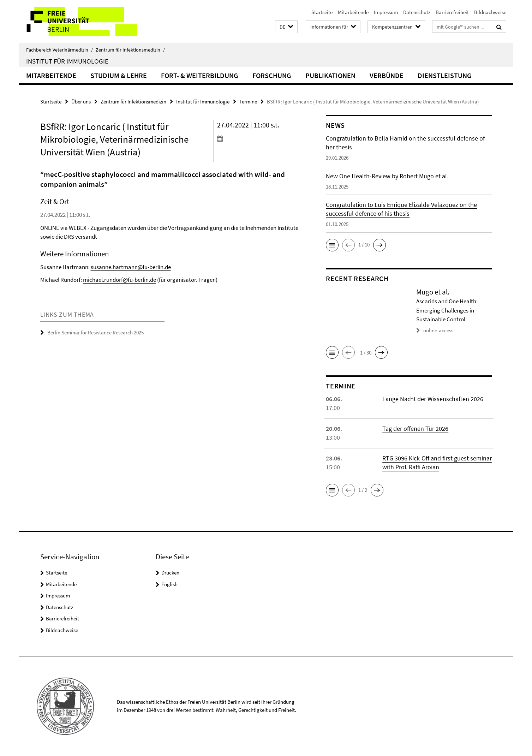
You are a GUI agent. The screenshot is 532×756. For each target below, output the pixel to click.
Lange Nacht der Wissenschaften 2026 (433, 399)
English (169, 584)
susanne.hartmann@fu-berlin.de (131, 267)
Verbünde (387, 75)
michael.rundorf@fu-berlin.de (119, 280)
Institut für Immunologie (67, 61)
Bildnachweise (490, 12)
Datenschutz (417, 12)
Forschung (272, 75)
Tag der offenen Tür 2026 (415, 428)
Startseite (322, 12)
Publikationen (330, 75)
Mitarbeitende (353, 12)
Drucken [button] (170, 573)
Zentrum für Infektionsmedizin (130, 50)
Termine (248, 102)
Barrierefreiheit (452, 12)
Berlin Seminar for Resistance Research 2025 (95, 332)
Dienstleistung (445, 75)
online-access (438, 330)
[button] (286, 27)
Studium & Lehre (119, 75)
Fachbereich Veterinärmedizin (59, 50)
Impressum (386, 12)
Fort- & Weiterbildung (200, 75)
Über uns (81, 102)
